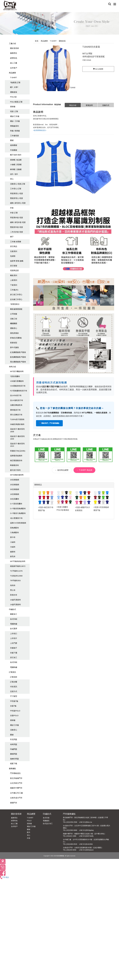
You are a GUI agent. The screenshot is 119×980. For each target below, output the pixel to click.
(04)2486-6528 (72, 844)
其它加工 (14, 657)
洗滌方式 (106, 105)
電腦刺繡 (14, 624)
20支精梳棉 (15, 480)
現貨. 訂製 (14, 111)
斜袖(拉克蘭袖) (16, 338)
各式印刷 (14, 619)
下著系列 (14, 285)
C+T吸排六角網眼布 (18, 513)
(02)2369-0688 (72, 830)
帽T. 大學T (14, 87)
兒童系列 (14, 251)
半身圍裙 (14, 150)
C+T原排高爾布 (16, 504)
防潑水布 (14, 595)
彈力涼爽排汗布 (16, 415)
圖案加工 (14, 614)
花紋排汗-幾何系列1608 (17, 430)
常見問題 (14, 739)
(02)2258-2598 (72, 822)
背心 (12, 179)
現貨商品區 (14, 270)
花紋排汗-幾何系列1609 (17, 438)
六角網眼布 (14, 532)
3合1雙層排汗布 (16, 518)
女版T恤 (13, 706)
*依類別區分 (15, 304)
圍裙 (12, 140)
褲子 (12, 237)
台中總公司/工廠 (16, 793)
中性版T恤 (14, 701)
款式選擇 (14, 629)
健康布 (13, 552)
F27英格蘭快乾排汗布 (19, 391)
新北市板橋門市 (16, 778)
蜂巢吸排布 (14, 465)
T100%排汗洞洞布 (17, 419)
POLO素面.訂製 (16, 102)
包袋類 (13, 256)
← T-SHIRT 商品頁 (84, 470)
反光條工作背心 (16, 299)
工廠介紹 (12, 43)
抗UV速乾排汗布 (17, 400)
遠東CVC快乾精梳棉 (18, 523)
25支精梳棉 (15, 485)
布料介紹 (12, 367)
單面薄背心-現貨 (17, 193)
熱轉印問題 (14, 759)
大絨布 (13, 547)
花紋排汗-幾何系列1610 (17, 445)
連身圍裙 (14, 145)
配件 (29, 832)
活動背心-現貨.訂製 (18, 184)
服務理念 (14, 53)
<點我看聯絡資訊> (40, 130)
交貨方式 (14, 691)
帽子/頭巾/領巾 (16, 155)
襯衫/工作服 (15, 116)
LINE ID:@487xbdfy (86, 836)
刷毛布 (13, 556)
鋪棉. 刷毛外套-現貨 (18, 222)
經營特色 (14, 58)
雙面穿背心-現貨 (17, 198)
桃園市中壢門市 (16, 788)
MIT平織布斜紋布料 (18, 561)
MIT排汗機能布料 (17, 371)
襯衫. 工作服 (15, 121)
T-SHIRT (13, 77)
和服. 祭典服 (15, 131)
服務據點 (12, 768)
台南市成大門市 (16, 798)
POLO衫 (13, 97)
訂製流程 (14, 677)
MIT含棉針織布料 (17, 475)
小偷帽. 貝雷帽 (16, 165)
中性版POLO (15, 711)
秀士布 (13, 590)
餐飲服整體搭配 (16, 309)
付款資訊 (14, 687)
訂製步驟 (14, 682)
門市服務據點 (69, 814)
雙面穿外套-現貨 (17, 227)
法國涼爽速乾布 (16, 405)
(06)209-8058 (71, 850)
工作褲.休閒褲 (16, 242)
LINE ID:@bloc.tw (85, 822)
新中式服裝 (14, 347)
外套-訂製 (14, 213)
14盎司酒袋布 (15, 604)
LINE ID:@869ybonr (86, 850)
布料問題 (14, 744)
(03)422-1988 (71, 836)
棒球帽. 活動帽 (16, 169)
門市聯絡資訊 (15, 773)
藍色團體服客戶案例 (18, 357)
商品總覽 (12, 73)
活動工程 (14, 319)
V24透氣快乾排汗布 (18, 386)
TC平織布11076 (16, 571)
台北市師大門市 (16, 783)
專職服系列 (14, 126)
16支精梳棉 (15, 494)
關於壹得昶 (14, 48)
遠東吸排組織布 (16, 456)
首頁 (37, 41)
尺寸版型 (14, 696)
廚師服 (13, 107)
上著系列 (14, 280)
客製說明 (89, 105)
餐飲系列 (14, 275)
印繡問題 (14, 749)
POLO (29, 821)
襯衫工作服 (14, 725)
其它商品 (14, 246)
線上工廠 (14, 63)
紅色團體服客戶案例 (18, 352)
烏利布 (13, 585)
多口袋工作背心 (16, 295)
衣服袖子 (14, 648)
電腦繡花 (46, 821)
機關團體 (14, 323)
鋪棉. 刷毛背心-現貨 (18, 203)
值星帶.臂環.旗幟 (17, 261)
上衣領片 (14, 638)
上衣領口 (14, 634)
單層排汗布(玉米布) (18, 451)
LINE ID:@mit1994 (86, 844)
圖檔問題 (14, 754)
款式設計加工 (48, 824)
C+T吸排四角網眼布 (18, 509)
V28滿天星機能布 (17, 381)
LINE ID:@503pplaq (86, 830)
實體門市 (14, 803)
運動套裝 (14, 92)
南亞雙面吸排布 (16, 460)
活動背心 (14, 730)
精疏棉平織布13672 (18, 566)
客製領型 (14, 343)
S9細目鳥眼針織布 (17, 424)
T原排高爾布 (15, 376)
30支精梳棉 (15, 489)
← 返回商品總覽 (62, 470)
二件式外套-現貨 (17, 232)
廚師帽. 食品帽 (16, 160)
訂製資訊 (12, 672)
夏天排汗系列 (15, 470)
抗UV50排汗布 (16, 395)
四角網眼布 (14, 528)
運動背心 (14, 328)
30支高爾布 (15, 499)
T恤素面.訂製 (15, 82)
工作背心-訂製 (16, 189)
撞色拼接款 (14, 333)
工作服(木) (14, 290)
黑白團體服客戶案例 (18, 362)
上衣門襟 (14, 643)
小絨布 (13, 542)
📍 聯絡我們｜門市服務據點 (49, 423)
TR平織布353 (15, 581)
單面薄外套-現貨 (17, 218)
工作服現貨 (14, 136)
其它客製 (14, 266)
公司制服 (14, 314)
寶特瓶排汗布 (15, 410)
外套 (12, 208)
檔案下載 (14, 764)
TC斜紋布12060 (16, 576)
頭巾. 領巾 (14, 174)
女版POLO (14, 715)
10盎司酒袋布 (15, 600)
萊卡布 (13, 537)
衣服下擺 (14, 653)
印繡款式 (12, 609)
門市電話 (4, 877)
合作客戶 (14, 68)
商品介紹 (73, 105)
